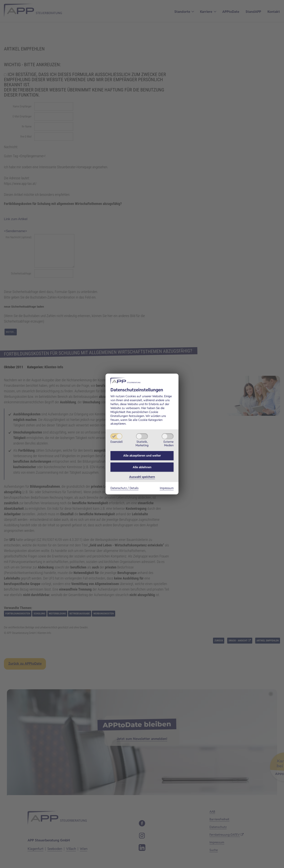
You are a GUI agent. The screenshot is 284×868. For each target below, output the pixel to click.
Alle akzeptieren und (142, 455)
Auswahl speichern (142, 478)
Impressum (167, 489)
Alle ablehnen (142, 467)
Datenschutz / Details (124, 489)
